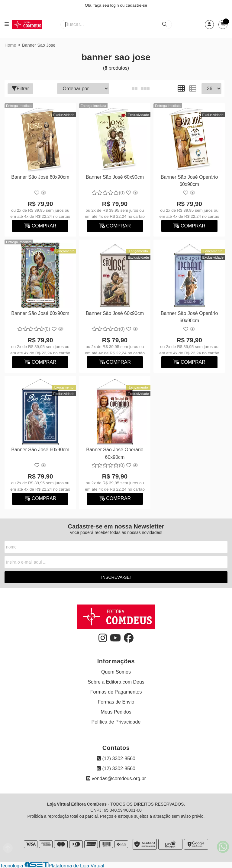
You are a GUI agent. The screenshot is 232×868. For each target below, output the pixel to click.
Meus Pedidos (116, 711)
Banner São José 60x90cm (40, 177)
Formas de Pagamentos (116, 691)
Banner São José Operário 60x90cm (189, 180)
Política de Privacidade (116, 721)
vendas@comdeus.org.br (116, 778)
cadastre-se (136, 5)
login (115, 5)
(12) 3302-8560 (116, 758)
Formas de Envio (116, 701)
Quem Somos (116, 671)
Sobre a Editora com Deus (116, 681)
